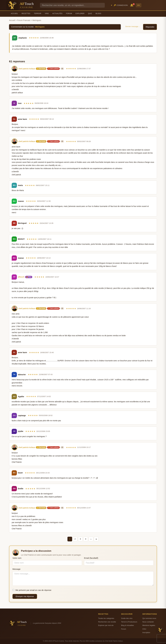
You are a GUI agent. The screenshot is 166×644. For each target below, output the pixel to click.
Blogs (98, 14)
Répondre (150, 27)
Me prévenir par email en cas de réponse (32, 590)
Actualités (57, 14)
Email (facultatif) (91, 558)
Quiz (90, 14)
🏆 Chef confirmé (53, 69)
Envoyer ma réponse (25, 596)
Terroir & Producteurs (129, 622)
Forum (69, 14)
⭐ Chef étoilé (41, 69)
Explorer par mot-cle (106, 625)
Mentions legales (149, 625)
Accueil (14, 14)
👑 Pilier (29, 277)
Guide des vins (127, 618)
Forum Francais (24, 20)
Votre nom (17, 558)
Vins (47, 14)
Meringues (40, 27)
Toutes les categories (106, 618)
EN (139, 5)
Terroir (38, 14)
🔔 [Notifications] (132, 5)
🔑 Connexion (121, 5)
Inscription (146, 632)
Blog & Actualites (127, 625)
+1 (62, 69)
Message (16, 569)
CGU (144, 629)
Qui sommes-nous (149, 618)
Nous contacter (148, 622)
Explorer (80, 14)
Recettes (26, 14)
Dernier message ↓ (132, 26)
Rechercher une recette (107, 622)
